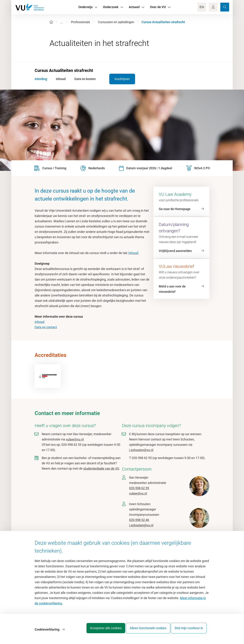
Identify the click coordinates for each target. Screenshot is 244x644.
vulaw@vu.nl (75, 439)
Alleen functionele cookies (144, 631)
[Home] (51, 22)
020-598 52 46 (139, 520)
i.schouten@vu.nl (141, 450)
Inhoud (40, 322)
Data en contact (46, 327)
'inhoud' (133, 253)
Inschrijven (117, 79)
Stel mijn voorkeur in (189, 631)
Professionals (80, 22)
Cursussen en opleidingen (116, 22)
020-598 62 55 (139, 488)
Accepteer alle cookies (99, 631)
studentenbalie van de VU (101, 468)
